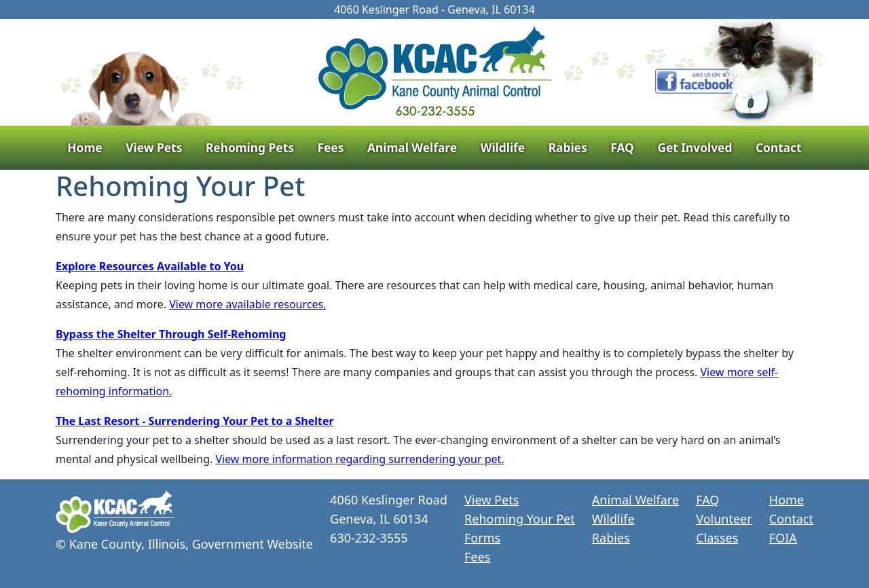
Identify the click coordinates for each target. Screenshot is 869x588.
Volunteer (724, 519)
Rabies (568, 147)
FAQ (622, 147)
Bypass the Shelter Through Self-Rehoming (171, 334)
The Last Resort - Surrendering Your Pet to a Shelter (195, 421)
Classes (717, 538)
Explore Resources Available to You (150, 266)
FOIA (783, 538)
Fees (330, 147)
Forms (482, 538)
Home (85, 147)
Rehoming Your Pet (520, 519)
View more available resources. (247, 304)
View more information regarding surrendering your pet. (359, 459)
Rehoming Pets (250, 147)
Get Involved (695, 147)
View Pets (154, 147)
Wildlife (503, 147)
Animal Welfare (412, 147)
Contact (779, 147)
